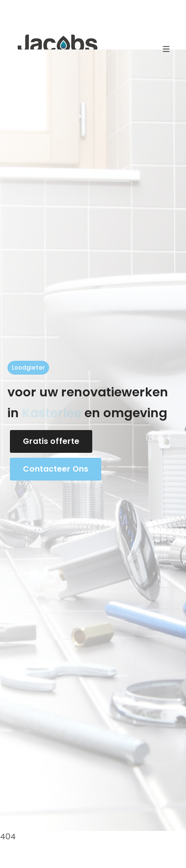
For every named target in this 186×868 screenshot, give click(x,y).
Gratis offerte (51, 441)
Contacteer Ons (56, 469)
